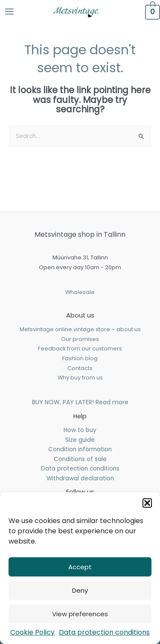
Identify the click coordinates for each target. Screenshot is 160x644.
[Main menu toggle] (9, 12)
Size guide (80, 440)
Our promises (80, 339)
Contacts (80, 368)
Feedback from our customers (80, 348)
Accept (80, 567)
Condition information (80, 449)
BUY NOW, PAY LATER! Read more (80, 402)
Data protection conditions (104, 632)
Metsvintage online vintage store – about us (80, 329)
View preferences (80, 614)
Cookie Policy (32, 632)
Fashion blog (80, 358)
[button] (147, 503)
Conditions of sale (80, 459)
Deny (80, 590)
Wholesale (80, 292)
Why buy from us (80, 378)
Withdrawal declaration (80, 478)
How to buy (80, 430)
